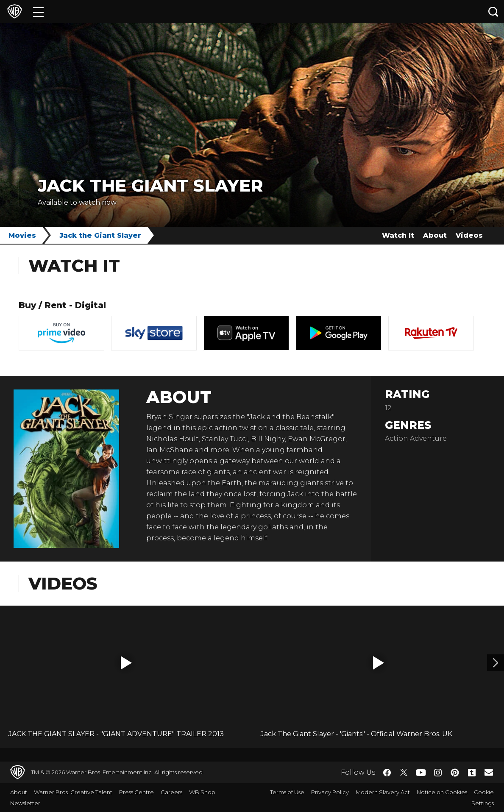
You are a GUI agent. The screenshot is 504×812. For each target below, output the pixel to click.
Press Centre (136, 792)
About (435, 235)
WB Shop (202, 792)
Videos (469, 235)
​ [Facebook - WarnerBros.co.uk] (387, 773)
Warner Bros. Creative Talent (73, 792)
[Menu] (38, 12)
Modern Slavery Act (383, 792)
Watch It (398, 235)
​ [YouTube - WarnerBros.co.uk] (421, 772)
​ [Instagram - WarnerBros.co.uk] (438, 773)
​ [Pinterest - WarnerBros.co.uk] (455, 773)
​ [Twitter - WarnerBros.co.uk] (404, 773)
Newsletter (25, 803)
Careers (171, 792)
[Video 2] (496, 663)
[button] (126, 663)
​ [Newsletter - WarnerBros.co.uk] (489, 772)
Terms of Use (287, 792)
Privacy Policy (330, 792)
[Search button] (493, 12)
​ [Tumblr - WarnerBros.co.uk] (472, 773)
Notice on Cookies (442, 792)
